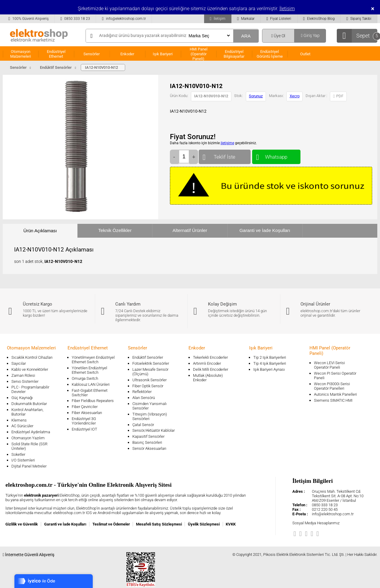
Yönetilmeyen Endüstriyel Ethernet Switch (93, 360)
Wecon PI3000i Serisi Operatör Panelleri (332, 386)
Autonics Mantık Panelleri (335, 394)
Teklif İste (225, 155)
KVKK (231, 524)
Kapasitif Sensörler (148, 436)
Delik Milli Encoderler (211, 369)
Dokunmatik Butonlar (29, 404)
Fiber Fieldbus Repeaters (93, 401)
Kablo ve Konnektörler (30, 369)
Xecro (295, 96)
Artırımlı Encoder (207, 363)
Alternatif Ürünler (190, 230)
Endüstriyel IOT (84, 429)
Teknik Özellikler (115, 230)
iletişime (227, 143)
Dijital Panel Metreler (29, 466)
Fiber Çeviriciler (85, 407)
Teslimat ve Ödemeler (111, 524)
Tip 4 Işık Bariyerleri (270, 363)
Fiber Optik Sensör (148, 386)
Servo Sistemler (25, 381)
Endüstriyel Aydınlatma (31, 432)
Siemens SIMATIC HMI (333, 400)
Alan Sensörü (144, 398)
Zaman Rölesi (23, 375)
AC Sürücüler (22, 426)
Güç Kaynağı (22, 398)
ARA (246, 36)
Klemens (19, 420)
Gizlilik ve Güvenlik (22, 524)
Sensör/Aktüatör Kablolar (154, 430)
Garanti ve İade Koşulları (265, 230)
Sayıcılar (19, 363)
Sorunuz (256, 96)
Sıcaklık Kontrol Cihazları (32, 357)
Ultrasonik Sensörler (149, 380)
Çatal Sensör (143, 425)
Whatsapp (276, 155)
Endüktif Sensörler (148, 357)
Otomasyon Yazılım (28, 438)
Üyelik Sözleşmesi (204, 524)
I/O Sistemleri (23, 460)
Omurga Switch (85, 378)
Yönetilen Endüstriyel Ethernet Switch (89, 370)
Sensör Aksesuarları (149, 448)
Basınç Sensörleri (147, 442)
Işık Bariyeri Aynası (269, 369)
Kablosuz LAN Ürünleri (91, 384)
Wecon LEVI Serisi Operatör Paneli (329, 365)
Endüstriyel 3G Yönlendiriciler (84, 421)
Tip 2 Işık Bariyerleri (270, 357)
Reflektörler (142, 392)
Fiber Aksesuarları (87, 413)
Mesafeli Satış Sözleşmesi (159, 524)
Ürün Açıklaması (40, 231)
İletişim (287, 9)
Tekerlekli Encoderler (210, 357)
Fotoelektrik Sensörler (151, 363)
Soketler (18, 454)
